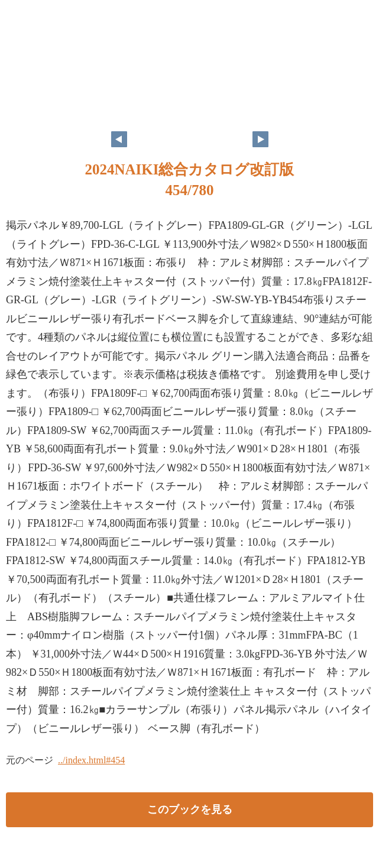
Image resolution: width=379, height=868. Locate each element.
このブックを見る (190, 809)
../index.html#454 (91, 760)
